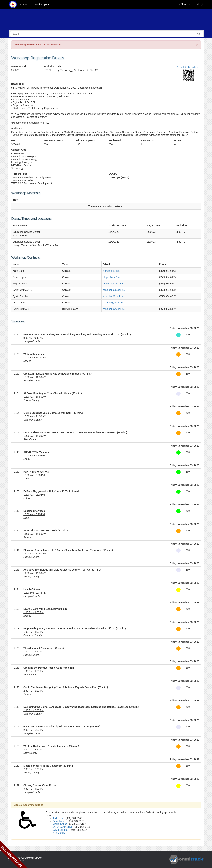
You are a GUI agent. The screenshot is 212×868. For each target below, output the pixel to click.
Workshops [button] (41, 4)
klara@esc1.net (111, 271)
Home (24, 4)
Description (18, 84)
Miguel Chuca (60, 824)
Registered (115, 140)
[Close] (197, 45)
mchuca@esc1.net (113, 284)
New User (185, 4)
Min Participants (85, 140)
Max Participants (53, 140)
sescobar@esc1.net (114, 296)
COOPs (113, 174)
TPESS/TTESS (19, 174)
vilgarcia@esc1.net (113, 303)
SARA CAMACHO (62, 827)
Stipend (178, 140)
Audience (17, 128)
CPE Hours (147, 140)
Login (201, 4)
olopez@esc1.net (112, 277)
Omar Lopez (59, 821)
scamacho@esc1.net (114, 290)
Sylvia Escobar (60, 830)
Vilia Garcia (59, 833)
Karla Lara (58, 818)
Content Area (19, 150)
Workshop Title (52, 66)
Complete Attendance (188, 67)
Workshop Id (19, 66)
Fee (13, 140)
